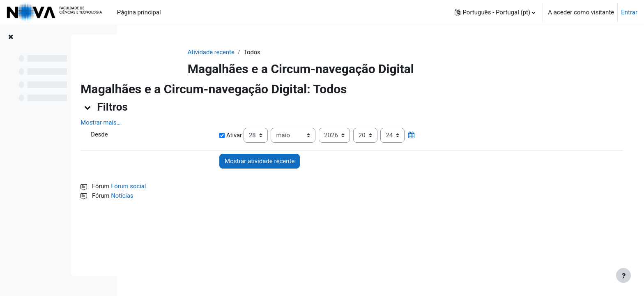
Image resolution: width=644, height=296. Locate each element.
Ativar (268, 136)
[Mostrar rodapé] (623, 275)
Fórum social (182, 187)
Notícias (175, 196)
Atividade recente (234, 52)
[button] (495, 12)
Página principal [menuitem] (139, 12)
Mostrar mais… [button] (153, 123)
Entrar (629, 12)
